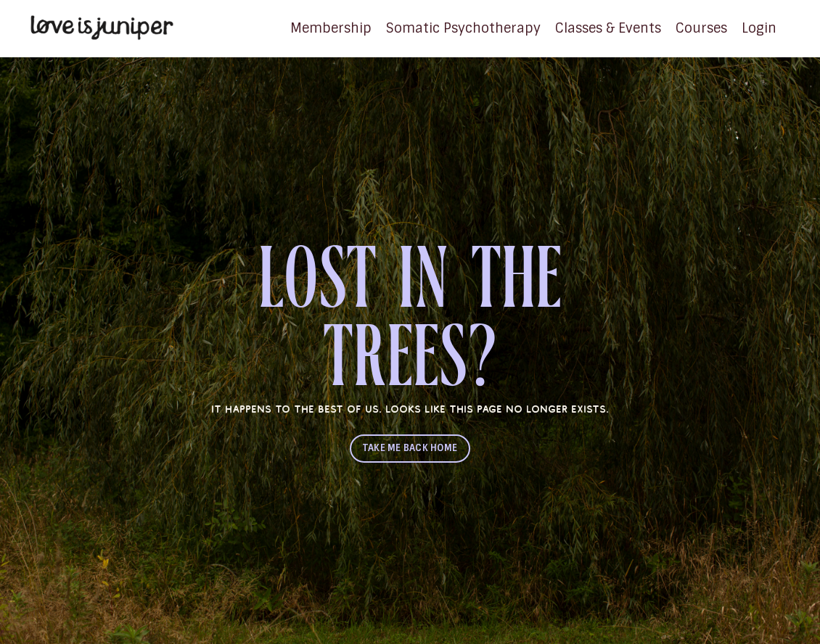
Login (759, 28)
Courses (701, 28)
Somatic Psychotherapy (463, 28)
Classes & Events (608, 28)
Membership (331, 28)
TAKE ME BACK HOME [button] (410, 448)
